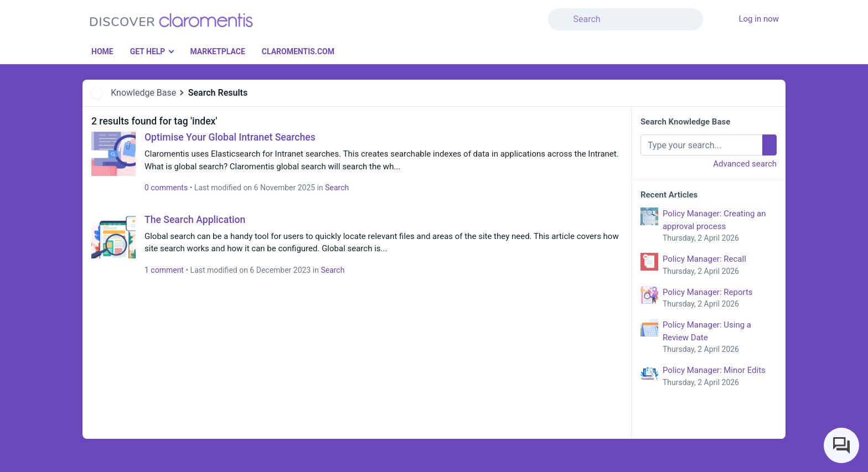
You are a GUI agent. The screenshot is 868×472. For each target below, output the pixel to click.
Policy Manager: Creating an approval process (720, 226)
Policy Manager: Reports (720, 299)
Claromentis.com (298, 51)
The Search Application (195, 220)
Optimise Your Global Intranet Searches (230, 137)
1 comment (164, 270)
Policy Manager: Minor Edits (720, 377)
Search (337, 188)
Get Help (148, 51)
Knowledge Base (143, 93)
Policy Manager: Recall (720, 266)
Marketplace (217, 51)
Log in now (759, 19)
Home (102, 51)
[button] (710, 13)
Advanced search (745, 164)
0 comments (166, 188)
